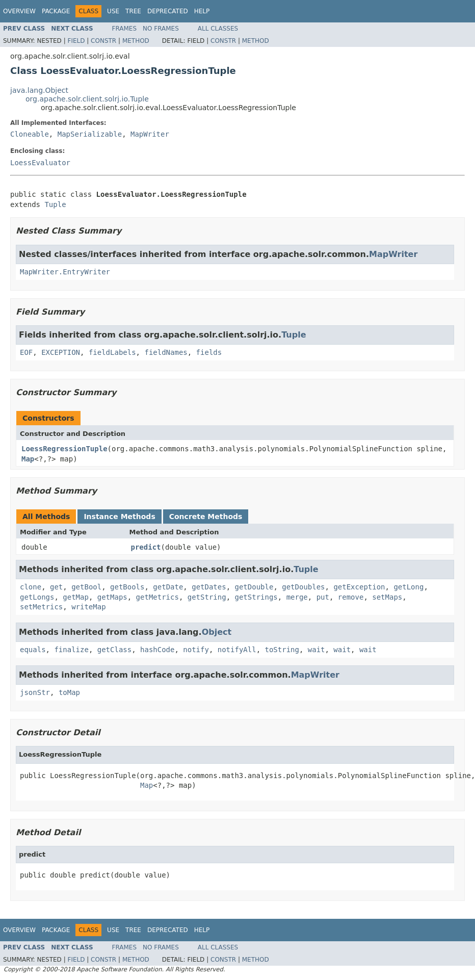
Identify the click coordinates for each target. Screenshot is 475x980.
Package (56, 11)
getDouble (254, 587)
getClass (114, 650)
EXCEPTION (61, 352)
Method (136, 41)
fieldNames (166, 352)
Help (202, 11)
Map (28, 459)
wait (316, 650)
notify (196, 650)
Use (113, 11)
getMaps (112, 597)
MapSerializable (90, 134)
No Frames (161, 29)
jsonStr (35, 692)
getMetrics (157, 597)
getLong (408, 587)
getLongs (37, 597)
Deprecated (168, 11)
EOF (26, 352)
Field (76, 41)
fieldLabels (112, 352)
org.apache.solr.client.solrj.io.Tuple (87, 99)
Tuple (55, 204)
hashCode (157, 650)
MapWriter (150, 134)
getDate (168, 587)
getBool (86, 587)
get (56, 587)
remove (351, 597)
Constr (103, 41)
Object (217, 632)
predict (146, 547)
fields (209, 352)
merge (297, 597)
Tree (133, 11)
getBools (127, 587)
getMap (76, 597)
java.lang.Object (39, 90)
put (323, 597)
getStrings (256, 597)
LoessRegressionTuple (64, 449)
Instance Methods (119, 517)
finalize (71, 650)
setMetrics (41, 607)
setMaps (387, 597)
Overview (19, 11)
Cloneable (30, 134)
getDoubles (303, 587)
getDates (209, 587)
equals (33, 650)
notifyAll (237, 650)
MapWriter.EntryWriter (65, 272)
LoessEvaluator (40, 163)
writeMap (88, 607)
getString (207, 597)
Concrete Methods (206, 517)
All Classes (218, 29)
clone (31, 587)
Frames (125, 29)
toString (282, 650)
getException (359, 587)
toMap (69, 692)
